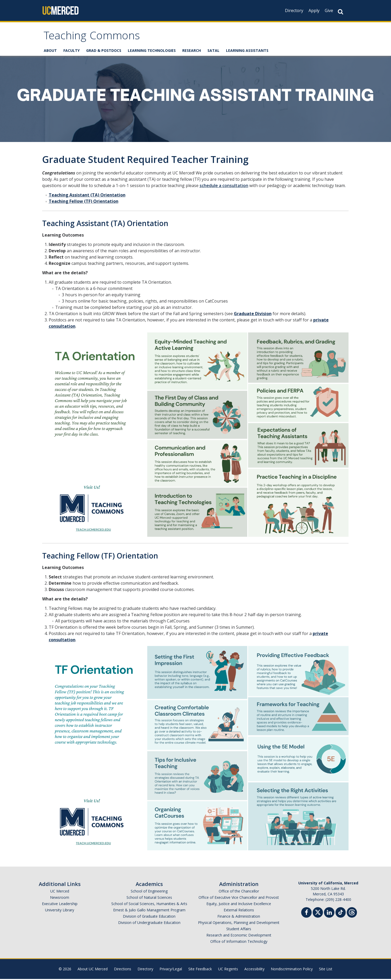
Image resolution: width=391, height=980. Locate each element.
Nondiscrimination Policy (292, 970)
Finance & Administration (239, 917)
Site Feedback (200, 970)
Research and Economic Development (239, 936)
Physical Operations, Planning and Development (239, 924)
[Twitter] (318, 913)
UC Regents (228, 970)
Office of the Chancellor (239, 892)
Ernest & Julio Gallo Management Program (149, 911)
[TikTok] (341, 913)
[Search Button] (340, 12)
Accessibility (254, 970)
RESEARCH (192, 52)
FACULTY (71, 52)
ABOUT (50, 52)
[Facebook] (306, 914)
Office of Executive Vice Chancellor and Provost (239, 898)
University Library (60, 911)
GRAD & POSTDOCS (104, 52)
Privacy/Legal (171, 970)
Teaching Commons (95, 38)
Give (329, 10)
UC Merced (60, 892)
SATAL (213, 52)
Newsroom (60, 898)
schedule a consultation (224, 187)
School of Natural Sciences (149, 898)
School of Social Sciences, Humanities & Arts (149, 905)
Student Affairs (239, 930)
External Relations (239, 911)
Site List (326, 970)
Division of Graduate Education (149, 917)
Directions (123, 970)
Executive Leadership (60, 905)
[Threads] (352, 913)
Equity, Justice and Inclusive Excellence (239, 905)
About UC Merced (93, 970)
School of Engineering (149, 892)
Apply (314, 10)
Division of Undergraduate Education (149, 924)
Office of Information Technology (239, 942)
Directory (294, 10)
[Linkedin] (329, 914)
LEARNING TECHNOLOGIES (152, 52)
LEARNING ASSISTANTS (247, 52)
